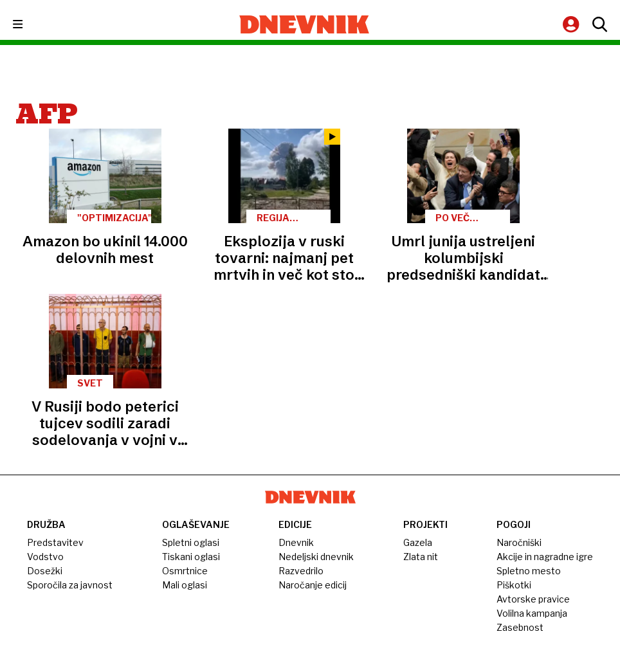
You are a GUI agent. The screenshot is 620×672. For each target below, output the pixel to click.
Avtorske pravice (533, 599)
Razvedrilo (301, 571)
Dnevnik (296, 542)
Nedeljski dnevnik (316, 557)
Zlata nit (421, 557)
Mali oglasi (185, 585)
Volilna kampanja (532, 613)
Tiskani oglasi (191, 557)
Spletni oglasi (191, 542)
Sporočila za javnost (70, 585)
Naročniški (519, 542)
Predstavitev (55, 542)
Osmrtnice (185, 571)
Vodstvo (45, 557)
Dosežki (45, 571)
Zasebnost (520, 627)
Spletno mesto (529, 571)
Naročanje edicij (313, 585)
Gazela (418, 542)
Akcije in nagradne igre (545, 557)
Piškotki (514, 585)
